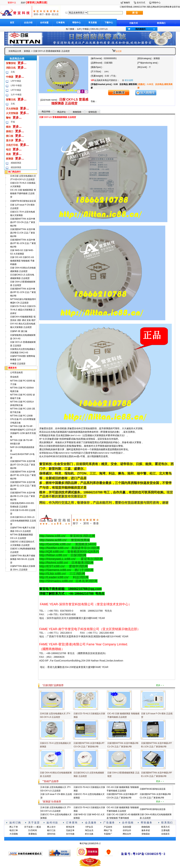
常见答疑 (93, 23)
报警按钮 (11, 63)
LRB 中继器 (16, 86)
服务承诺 (146, 830)
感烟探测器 (16, 163)
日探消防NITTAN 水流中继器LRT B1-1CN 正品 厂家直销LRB (23, 243)
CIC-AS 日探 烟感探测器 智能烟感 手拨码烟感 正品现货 (23, 193)
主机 (13, 72)
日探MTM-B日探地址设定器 (23, 201)
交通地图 (165, 830)
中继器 (86, 29)
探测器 (27, 51)
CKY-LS (104, 29)
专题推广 (108, 834)
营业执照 (14, 377)
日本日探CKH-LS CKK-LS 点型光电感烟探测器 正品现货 (23, 521)
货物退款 (146, 834)
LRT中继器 (16, 90)
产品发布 (108, 827)
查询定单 (70, 827)
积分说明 (129, 80)
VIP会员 (89, 827)
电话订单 (14, 830)
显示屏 (10, 140)
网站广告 (108, 830)
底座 (8, 154)
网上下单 (14, 827)
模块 (8, 127)
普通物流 (33, 834)
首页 (12, 23)
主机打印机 (12, 145)
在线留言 (165, 834)
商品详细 (46, 112)
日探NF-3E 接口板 (19, 331)
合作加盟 (44, 23)
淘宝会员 (89, 830)
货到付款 (51, 834)
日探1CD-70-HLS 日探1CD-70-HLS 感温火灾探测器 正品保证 (23, 310)
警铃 (8, 118)
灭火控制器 (12, 109)
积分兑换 (89, 834)
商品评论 (61, 112)
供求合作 (127, 830)
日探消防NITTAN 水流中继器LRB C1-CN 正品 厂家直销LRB (23, 233)
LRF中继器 (16, 81)
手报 (13, 122)
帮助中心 (77, 23)
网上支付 (51, 827)
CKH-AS (94, 29)
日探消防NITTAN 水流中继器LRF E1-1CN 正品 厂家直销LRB (23, 292)
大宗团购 (14, 834)
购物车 (127, 3)
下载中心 (109, 23)
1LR (79, 29)
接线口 (10, 131)
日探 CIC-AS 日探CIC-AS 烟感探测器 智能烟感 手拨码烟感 (22, 261)
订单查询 (60, 23)
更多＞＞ (160, 685)
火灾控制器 (12, 113)
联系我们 (161, 23)
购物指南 (77, 112)
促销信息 (93, 112)
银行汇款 (51, 830)
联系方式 (165, 827)
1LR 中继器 (16, 95)
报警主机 (11, 100)
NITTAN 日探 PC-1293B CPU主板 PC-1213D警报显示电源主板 (23, 419)
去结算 (119, 51)
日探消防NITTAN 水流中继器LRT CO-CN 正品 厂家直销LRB (23, 222)
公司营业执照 (16, 373)
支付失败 (70, 834)
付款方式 (134, 23)
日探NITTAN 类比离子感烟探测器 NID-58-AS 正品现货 (23, 559)
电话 (8, 150)
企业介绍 (28, 23)
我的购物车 (141, 29)
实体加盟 (127, 827)
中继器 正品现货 (18, 364)
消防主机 (11, 68)
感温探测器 (16, 167)
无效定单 (70, 830)
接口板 (10, 136)
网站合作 (127, 834)
